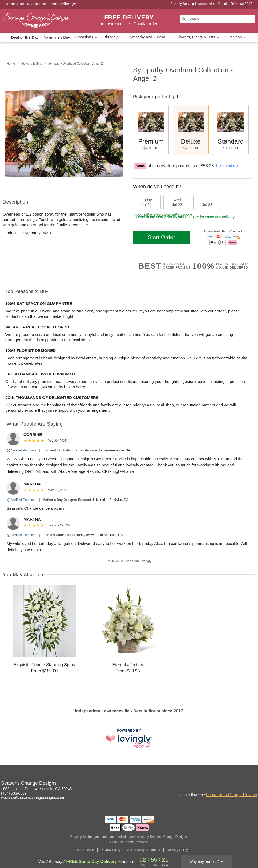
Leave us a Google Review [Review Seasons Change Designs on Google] (231, 795)
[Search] (217, 19)
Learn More (227, 166)
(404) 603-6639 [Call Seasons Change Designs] (14, 793)
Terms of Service (82, 850)
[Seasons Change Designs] (41, 21)
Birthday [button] (113, 37)
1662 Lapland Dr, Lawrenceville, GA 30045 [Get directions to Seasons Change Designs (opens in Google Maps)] (36, 789)
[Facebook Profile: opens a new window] (230, 784)
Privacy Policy (111, 850)
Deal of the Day (25, 37)
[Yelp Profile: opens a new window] (253, 784)
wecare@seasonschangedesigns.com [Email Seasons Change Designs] (33, 798)
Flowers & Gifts (32, 64)
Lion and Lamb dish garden (64, 450)
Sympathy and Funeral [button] (150, 37)
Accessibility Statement (144, 850)
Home (11, 64)
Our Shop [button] (236, 37)
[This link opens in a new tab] (129, 739)
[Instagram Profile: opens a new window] (218, 784)
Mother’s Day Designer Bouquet (67, 500)
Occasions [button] (87, 37)
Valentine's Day (57, 37)
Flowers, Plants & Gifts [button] (199, 37)
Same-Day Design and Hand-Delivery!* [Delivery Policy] (41, 4)
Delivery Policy (177, 850)
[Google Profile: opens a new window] (241, 784)
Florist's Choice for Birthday (64, 535)
